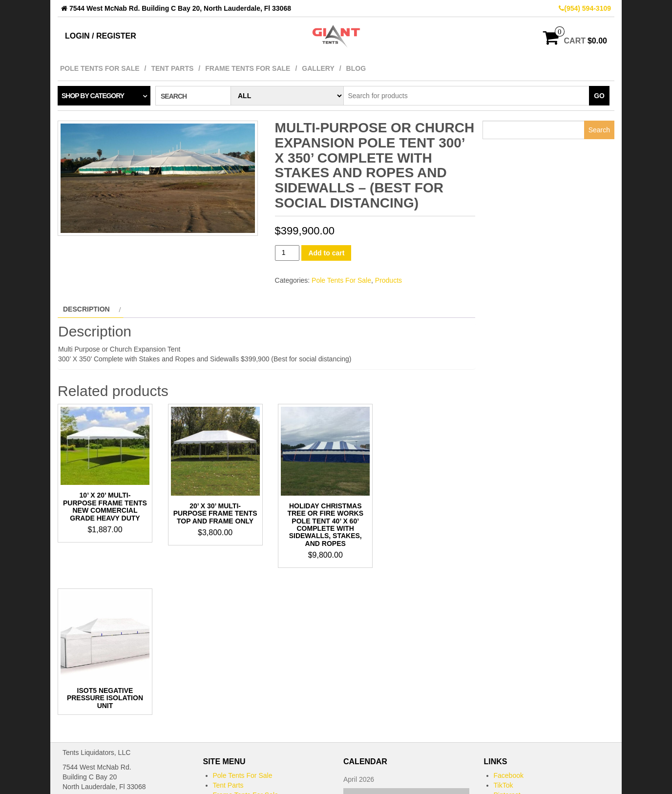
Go (599, 96)
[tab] (91, 309)
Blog (356, 68)
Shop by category (93, 96)
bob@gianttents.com (94, 681)
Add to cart (326, 253)
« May (353, 762)
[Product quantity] (287, 253)
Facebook (509, 626)
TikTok (504, 636)
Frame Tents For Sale (248, 68)
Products (388, 280)
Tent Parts (172, 68)
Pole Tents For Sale (100, 68)
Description (86, 309)
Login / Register (101, 36)
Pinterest (507, 646)
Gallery (318, 68)
